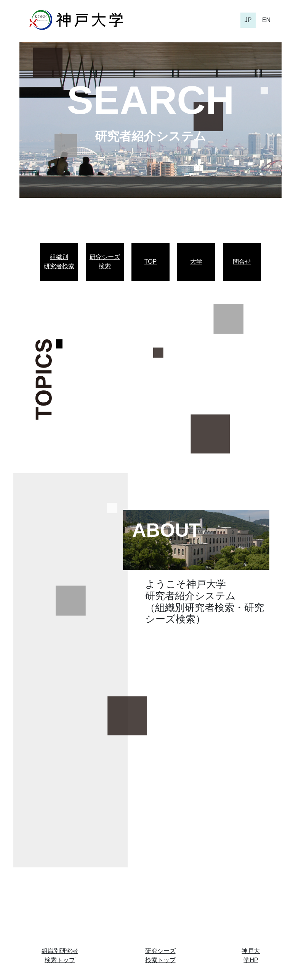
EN (266, 20)
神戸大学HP (251, 955)
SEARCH (150, 100)
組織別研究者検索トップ (60, 955)
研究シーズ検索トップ (160, 955)
